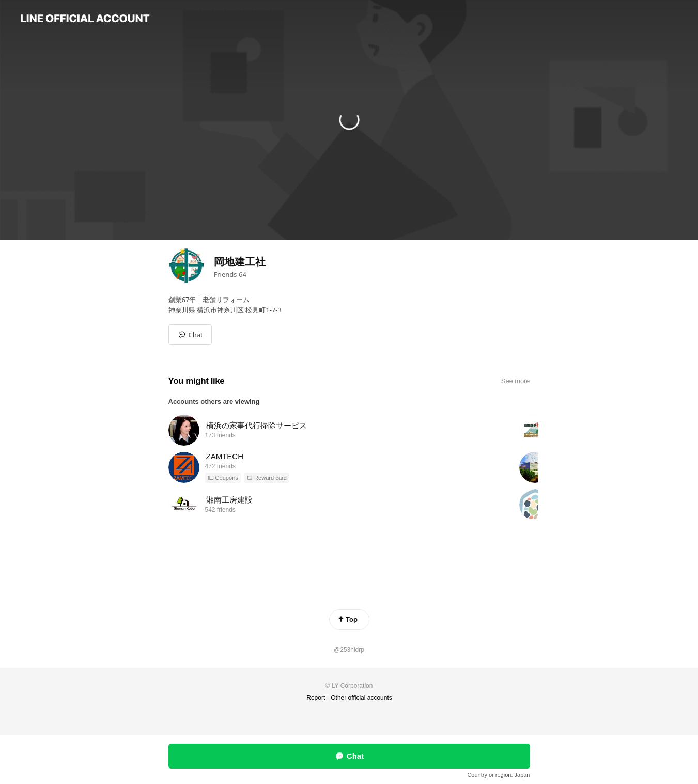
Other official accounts (361, 698)
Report (316, 698)
